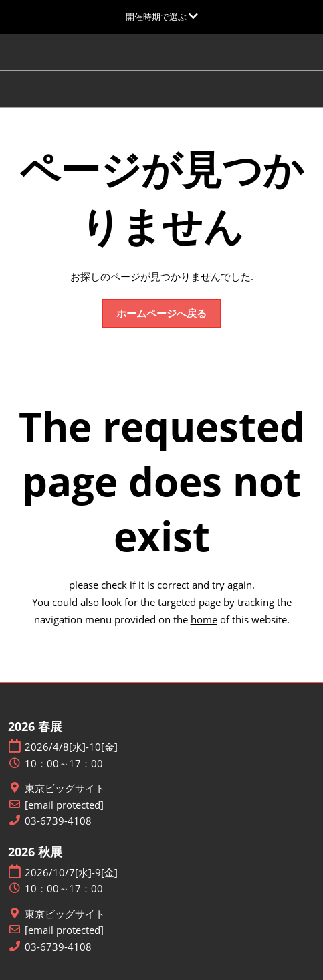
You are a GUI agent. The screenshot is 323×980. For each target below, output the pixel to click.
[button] (161, 314)
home (204, 619)
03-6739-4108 (58, 821)
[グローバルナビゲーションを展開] (162, 17)
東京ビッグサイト (65, 788)
